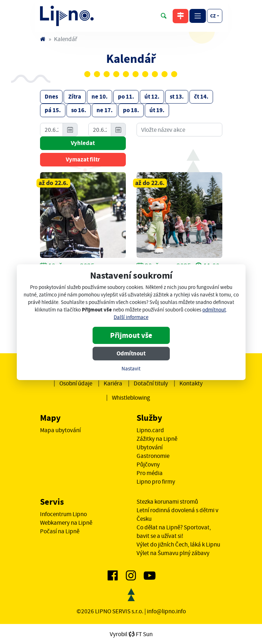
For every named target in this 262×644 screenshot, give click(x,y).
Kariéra (113, 383)
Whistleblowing (131, 398)
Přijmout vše (131, 335)
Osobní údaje (76, 383)
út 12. (152, 97)
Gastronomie (153, 456)
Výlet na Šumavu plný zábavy (173, 553)
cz (213, 16)
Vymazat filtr (83, 159)
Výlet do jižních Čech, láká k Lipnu (178, 544)
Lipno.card (150, 430)
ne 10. (100, 97)
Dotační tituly (151, 383)
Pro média (150, 473)
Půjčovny (148, 464)
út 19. (157, 110)
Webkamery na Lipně (66, 523)
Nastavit (131, 369)
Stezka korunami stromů (167, 501)
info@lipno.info (166, 611)
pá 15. (53, 110)
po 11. (126, 97)
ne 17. (105, 110)
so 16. (79, 110)
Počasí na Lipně (60, 531)
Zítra (75, 97)
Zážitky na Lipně (157, 439)
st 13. (177, 97)
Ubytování (150, 447)
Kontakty (191, 383)
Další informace (131, 317)
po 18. (131, 110)
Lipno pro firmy (156, 481)
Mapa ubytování (60, 430)
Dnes (51, 97)
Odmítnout (131, 353)
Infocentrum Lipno (63, 514)
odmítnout (214, 310)
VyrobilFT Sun (131, 634)
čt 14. (201, 97)
